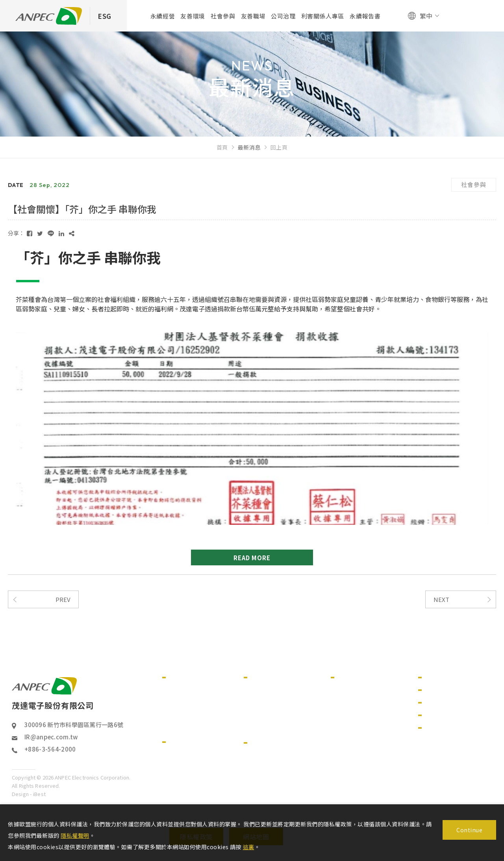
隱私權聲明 (75, 835)
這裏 (249, 847)
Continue (469, 830)
